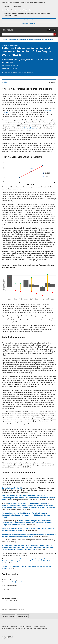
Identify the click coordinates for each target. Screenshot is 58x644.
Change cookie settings (29, 24)
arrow (49, 197)
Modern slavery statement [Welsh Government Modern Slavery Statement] (24, 628)
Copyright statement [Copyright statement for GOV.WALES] (25, 626)
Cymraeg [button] (52, 30)
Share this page (10, 616)
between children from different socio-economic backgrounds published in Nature (27, 523)
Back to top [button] (24, 616)
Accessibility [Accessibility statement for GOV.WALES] (14, 626)
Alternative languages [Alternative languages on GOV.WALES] (40, 628)
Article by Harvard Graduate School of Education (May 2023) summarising (28, 498)
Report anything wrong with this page (13, 610)
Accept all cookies (29, 20)
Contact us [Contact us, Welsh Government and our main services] (5, 626)
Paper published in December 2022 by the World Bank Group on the (27, 515)
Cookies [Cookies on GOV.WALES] (36, 626)
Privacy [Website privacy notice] (43, 626)
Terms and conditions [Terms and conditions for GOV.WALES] (8, 628)
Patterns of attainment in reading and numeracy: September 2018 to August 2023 (28, 40)
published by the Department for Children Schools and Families (29, 561)
